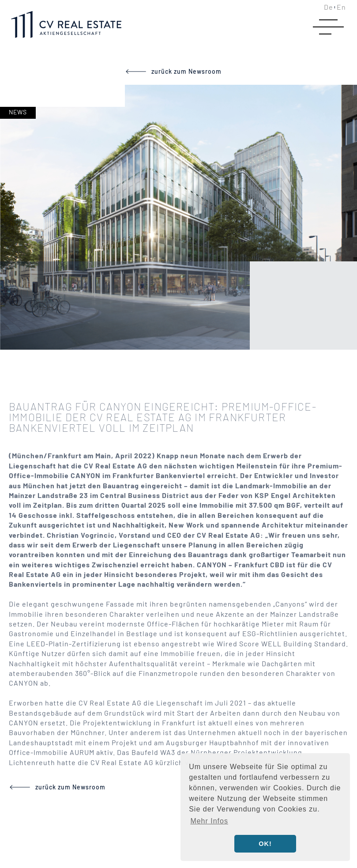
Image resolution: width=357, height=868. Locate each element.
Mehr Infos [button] (209, 821)
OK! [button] (265, 844)
